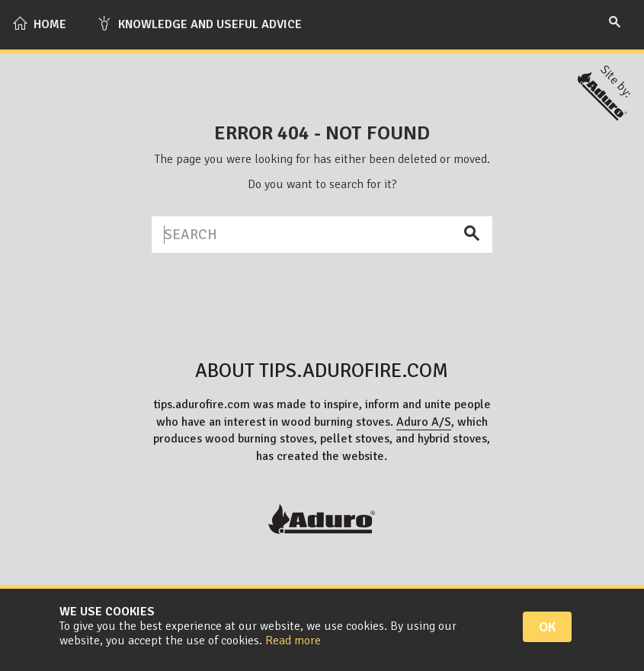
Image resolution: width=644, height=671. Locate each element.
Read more (293, 641)
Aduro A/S (424, 422)
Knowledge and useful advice (199, 24)
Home (39, 24)
